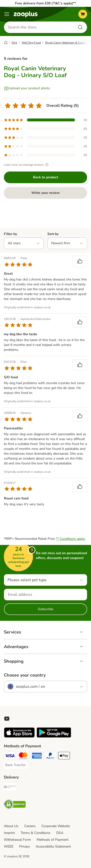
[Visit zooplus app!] (19, 737)
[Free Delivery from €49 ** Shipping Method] (10, 787)
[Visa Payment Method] (10, 756)
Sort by (53, 234)
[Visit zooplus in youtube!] (7, 719)
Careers (30, 826)
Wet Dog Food (31, 43)
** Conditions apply (70, 539)
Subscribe (46, 609)
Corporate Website (56, 826)
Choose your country (25, 675)
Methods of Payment (53, 840)
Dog (14, 43)
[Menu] (7, 14)
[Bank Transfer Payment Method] (16, 765)
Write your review (45, 193)
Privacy (25, 846)
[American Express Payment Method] (37, 756)
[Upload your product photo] (27, 88)
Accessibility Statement (53, 846)
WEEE (9, 846)
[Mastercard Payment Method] (23, 756)
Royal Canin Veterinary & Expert (66, 43)
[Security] (15, 805)
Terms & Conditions (36, 833)
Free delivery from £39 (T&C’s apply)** (45, 3)
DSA (60, 833)
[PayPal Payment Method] (50, 756)
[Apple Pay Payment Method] (64, 756)
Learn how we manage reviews (27, 165)
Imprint (9, 833)
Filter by (10, 234)
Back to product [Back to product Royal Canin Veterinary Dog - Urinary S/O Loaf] (45, 177)
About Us (11, 826)
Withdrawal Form (17, 840)
